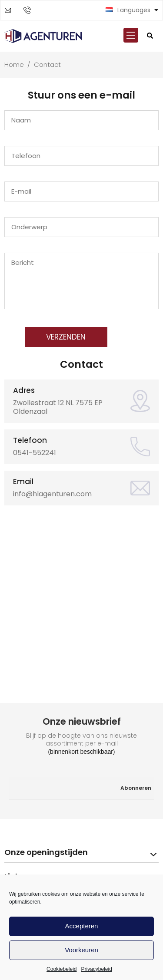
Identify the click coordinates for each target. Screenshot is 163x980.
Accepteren (82, 926)
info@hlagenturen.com (12, 10)
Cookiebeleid (62, 969)
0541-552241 (30, 10)
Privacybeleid (97, 969)
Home (15, 64)
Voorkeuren (81, 950)
